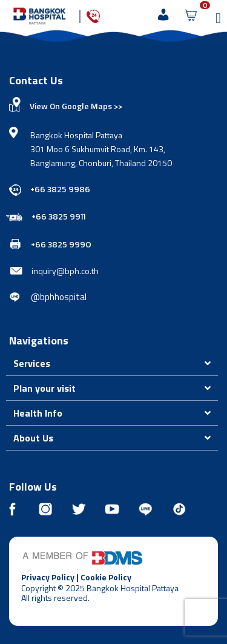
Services (32, 363)
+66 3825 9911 (58, 217)
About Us (33, 438)
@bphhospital (59, 297)
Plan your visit (44, 388)
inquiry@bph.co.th (65, 271)
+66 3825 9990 (61, 245)
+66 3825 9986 (60, 190)
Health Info (38, 413)
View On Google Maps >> (76, 106)
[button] (112, 364)
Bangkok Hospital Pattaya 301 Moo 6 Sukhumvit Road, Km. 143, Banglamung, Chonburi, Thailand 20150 (101, 149)
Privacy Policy (48, 577)
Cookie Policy (106, 577)
